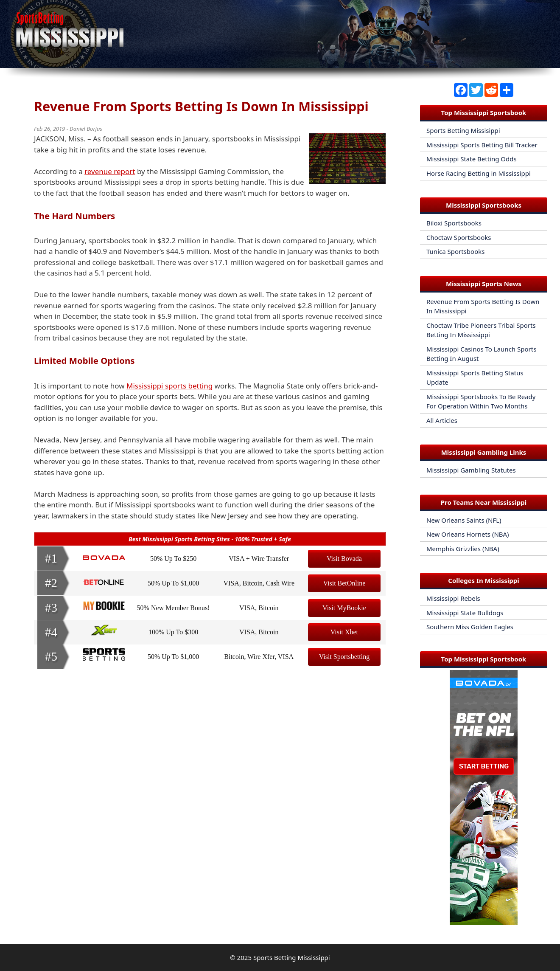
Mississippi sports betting (169, 386)
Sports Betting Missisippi (463, 130)
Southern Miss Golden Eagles (470, 627)
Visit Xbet (344, 632)
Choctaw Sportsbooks (459, 237)
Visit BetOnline (344, 583)
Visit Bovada (344, 559)
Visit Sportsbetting (344, 657)
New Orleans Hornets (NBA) (468, 534)
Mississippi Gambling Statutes (471, 470)
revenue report (110, 171)
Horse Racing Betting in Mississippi (479, 173)
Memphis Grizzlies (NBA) (463, 549)
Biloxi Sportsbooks (454, 223)
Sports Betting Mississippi (292, 957)
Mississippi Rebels (453, 598)
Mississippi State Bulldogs (465, 613)
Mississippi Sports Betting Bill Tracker (482, 145)
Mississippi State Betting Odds (472, 159)
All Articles (442, 420)
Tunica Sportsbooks (455, 251)
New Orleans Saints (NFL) (464, 520)
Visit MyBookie (344, 608)
